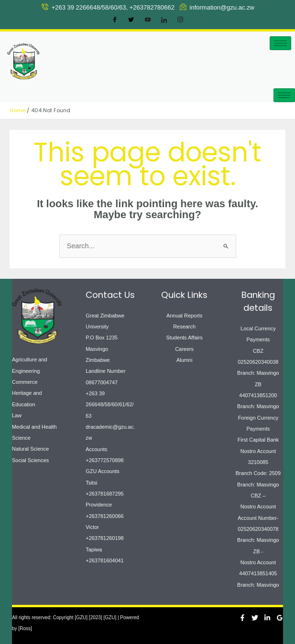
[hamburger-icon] (280, 43)
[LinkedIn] (164, 20)
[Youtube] (148, 20)
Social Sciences (30, 460)
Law (17, 415)
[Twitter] (131, 20)
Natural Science (30, 449)
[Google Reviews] (280, 618)
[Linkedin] (267, 618)
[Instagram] (180, 20)
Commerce (25, 382)
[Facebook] (115, 20)
